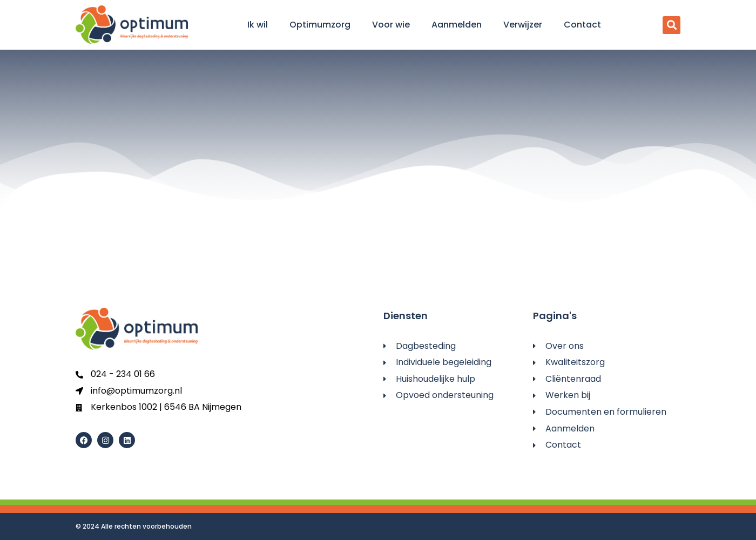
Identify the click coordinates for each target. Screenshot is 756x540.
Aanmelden (457, 25)
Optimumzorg (320, 25)
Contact (582, 25)
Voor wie (391, 25)
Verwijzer (523, 25)
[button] (671, 25)
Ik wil (258, 25)
